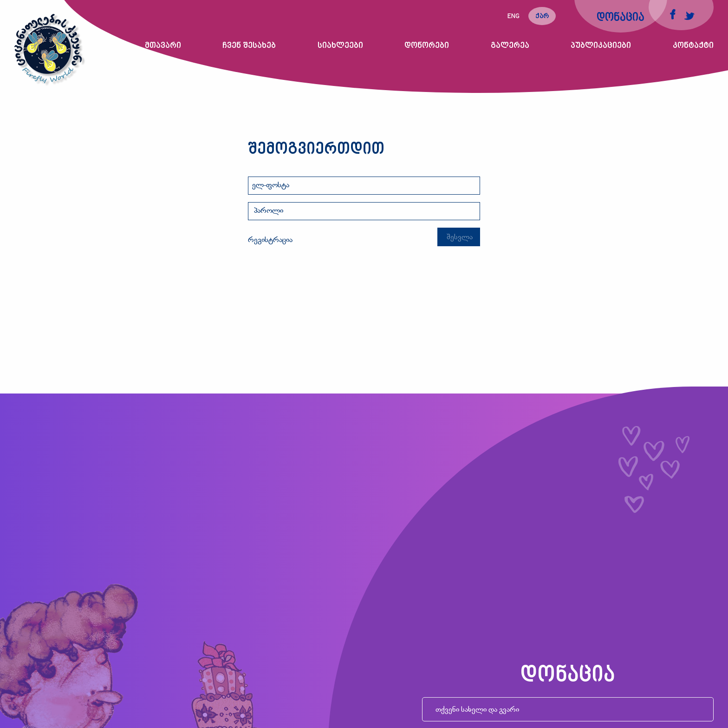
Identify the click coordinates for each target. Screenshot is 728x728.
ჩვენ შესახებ (249, 46)
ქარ (542, 16)
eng (513, 16)
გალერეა (510, 46)
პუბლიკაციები (601, 46)
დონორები (427, 46)
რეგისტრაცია (270, 240)
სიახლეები (340, 46)
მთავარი (163, 46)
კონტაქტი (693, 46)
